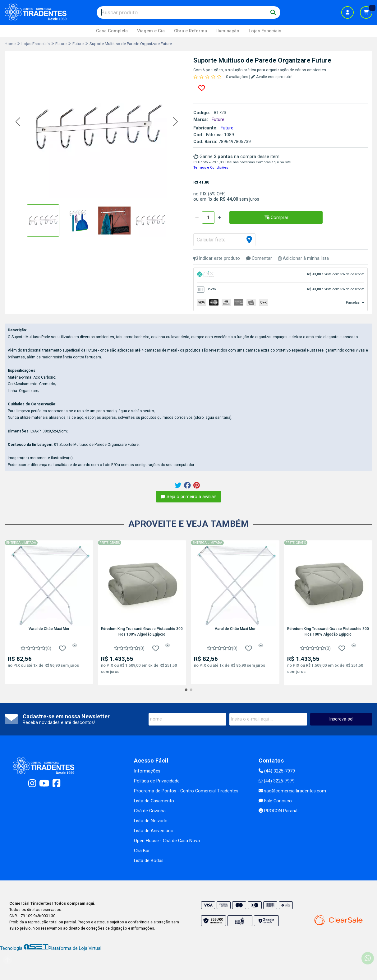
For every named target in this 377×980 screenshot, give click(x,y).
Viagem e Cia (151, 31)
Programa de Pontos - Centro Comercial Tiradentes (186, 791)
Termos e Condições (211, 168)
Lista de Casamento (154, 801)
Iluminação (228, 31)
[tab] (281, 275)
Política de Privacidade (157, 781)
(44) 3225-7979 (277, 771)
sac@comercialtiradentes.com (292, 791)
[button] (18, 122)
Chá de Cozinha (150, 811)
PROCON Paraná (278, 811)
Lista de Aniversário (154, 831)
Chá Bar (142, 851)
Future (227, 128)
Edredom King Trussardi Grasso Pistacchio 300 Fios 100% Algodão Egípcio (142, 632)
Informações (147, 771)
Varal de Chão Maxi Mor (49, 629)
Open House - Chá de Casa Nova (167, 841)
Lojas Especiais (265, 31)
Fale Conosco (275, 801)
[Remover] (197, 217)
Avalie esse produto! (272, 77)
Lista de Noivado (151, 821)
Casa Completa (112, 31)
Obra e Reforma (191, 31)
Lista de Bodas (149, 861)
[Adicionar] (220, 217)
